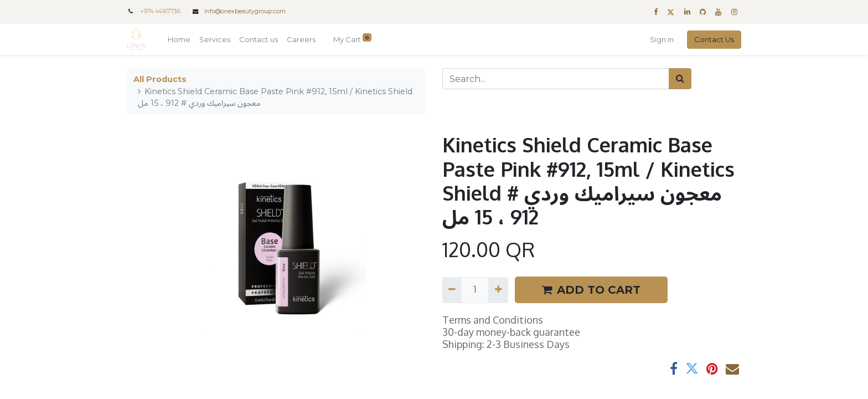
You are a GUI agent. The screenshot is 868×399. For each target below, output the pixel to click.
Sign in (662, 39)
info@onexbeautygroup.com (245, 11)
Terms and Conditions (493, 320)
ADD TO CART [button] (591, 290)
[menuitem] (179, 40)
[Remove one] (452, 290)
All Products (160, 79)
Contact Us (714, 39)
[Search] (680, 79)
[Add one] (498, 290)
